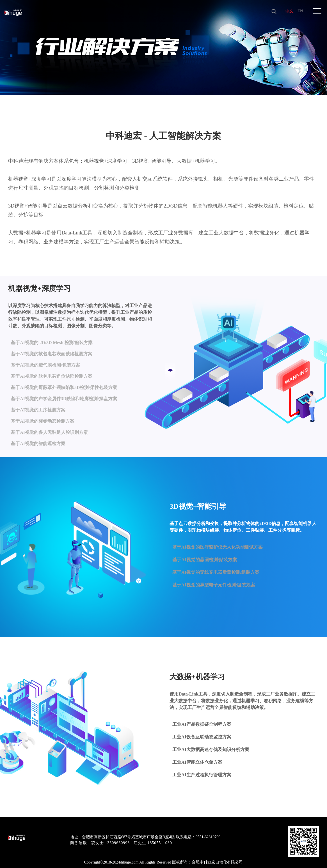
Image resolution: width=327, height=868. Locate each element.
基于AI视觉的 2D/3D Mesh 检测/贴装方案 (52, 350)
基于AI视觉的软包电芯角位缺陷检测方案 (52, 379)
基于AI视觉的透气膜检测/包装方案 (45, 369)
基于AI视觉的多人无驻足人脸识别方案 (49, 428)
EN (300, 11)
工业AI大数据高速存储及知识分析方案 (211, 750)
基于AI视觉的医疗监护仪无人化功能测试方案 (218, 547)
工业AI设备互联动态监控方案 (202, 737)
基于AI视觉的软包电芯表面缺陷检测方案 (52, 359)
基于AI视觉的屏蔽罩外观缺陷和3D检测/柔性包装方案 (64, 389)
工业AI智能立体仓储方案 (197, 762)
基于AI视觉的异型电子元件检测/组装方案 (214, 585)
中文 (289, 11)
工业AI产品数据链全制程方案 (202, 724)
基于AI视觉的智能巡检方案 (38, 438)
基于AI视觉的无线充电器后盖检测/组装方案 (216, 572)
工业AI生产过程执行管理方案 (202, 775)
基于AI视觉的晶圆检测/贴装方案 (205, 560)
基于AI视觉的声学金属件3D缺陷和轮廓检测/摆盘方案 (64, 399)
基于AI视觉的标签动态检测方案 (43, 418)
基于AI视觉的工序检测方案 (38, 408)
